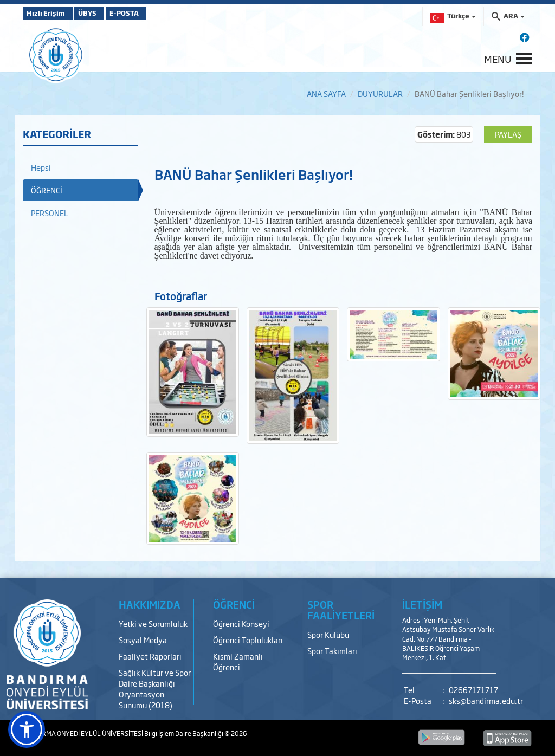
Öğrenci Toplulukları (248, 640)
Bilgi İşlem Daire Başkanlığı (184, 733)
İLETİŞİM (422, 604)
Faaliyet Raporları (150, 656)
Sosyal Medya (143, 640)
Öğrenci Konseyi (241, 623)
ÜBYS (102, 13)
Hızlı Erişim (50, 13)
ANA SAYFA (326, 93)
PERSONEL (50, 213)
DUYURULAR (380, 93)
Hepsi (41, 167)
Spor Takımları (332, 651)
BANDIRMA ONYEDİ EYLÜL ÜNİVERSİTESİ (83, 733)
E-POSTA (153, 13)
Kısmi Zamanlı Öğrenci (238, 661)
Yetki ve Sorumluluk (153, 623)
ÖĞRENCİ (47, 190)
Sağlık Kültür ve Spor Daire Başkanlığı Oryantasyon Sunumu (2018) (155, 689)
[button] (27, 729)
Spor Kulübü (328, 634)
